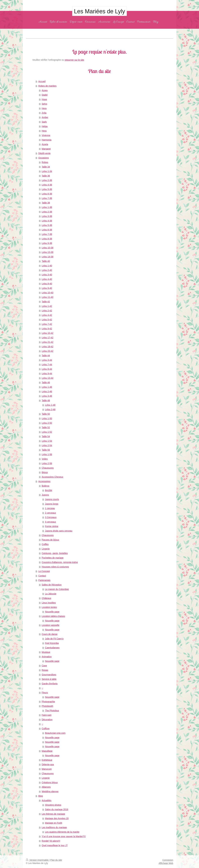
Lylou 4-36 (47, 185)
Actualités (47, 800)
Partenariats (44, 580)
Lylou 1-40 (47, 266)
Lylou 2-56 (47, 463)
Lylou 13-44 (47, 378)
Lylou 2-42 (47, 311)
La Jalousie (51, 594)
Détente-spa (48, 764)
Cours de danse (50, 634)
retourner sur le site (74, 60)
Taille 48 (46, 400)
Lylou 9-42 (47, 329)
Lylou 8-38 (47, 239)
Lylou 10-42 (47, 333)
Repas (45, 670)
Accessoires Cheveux (52, 477)
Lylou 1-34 (47, 171)
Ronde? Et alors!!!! (51, 841)
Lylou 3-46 (47, 396)
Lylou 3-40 (47, 275)
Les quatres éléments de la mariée (62, 832)
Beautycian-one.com (55, 733)
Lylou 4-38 (47, 221)
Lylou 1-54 (47, 441)
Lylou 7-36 (47, 198)
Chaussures (48, 468)
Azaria (45, 144)
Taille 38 (46, 203)
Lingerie (46, 549)
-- (42, 688)
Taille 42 (46, 302)
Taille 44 (46, 356)
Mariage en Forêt (54, 823)
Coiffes (45, 544)
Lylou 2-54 (47, 445)
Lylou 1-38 (47, 207)
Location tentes (49, 607)
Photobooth (47, 706)
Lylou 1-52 (47, 432)
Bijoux (45, 472)
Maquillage (47, 751)
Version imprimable (38, 860)
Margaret (46, 149)
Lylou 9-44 (47, 373)
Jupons (45, 495)
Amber (45, 117)
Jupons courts (52, 499)
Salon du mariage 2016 (57, 809)
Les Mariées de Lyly (99, 11)
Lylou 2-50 (47, 423)
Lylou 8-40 (47, 284)
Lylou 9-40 (47, 288)
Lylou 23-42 (47, 351)
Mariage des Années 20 (57, 818)
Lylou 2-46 (47, 391)
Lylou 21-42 (47, 342)
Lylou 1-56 (47, 454)
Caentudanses (52, 648)
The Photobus (52, 711)
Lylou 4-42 (47, 315)
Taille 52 (46, 427)
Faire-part (47, 715)
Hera (44, 108)
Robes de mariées (47, 86)
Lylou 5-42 (47, 320)
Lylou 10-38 (47, 248)
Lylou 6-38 (47, 230)
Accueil (42, 81)
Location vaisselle (51, 625)
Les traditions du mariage (54, 827)
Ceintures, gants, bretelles (55, 553)
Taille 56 (46, 450)
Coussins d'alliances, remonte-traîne (60, 562)
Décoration (47, 720)
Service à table (49, 679)
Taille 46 (46, 382)
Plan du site (56, 860)
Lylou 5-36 (47, 189)
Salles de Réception (52, 585)
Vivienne (46, 135)
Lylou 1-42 (47, 306)
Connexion (168, 860)
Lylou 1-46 (47, 387)
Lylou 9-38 (47, 243)
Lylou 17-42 (47, 338)
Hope (44, 99)
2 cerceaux (50, 513)
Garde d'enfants (50, 684)
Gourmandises (49, 675)
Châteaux (46, 598)
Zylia (44, 113)
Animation (47, 657)
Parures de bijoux (50, 540)
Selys (44, 104)
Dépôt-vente (44, 153)
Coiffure (46, 729)
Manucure (47, 769)
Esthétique (47, 760)
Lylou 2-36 (47, 180)
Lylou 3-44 (47, 360)
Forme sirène (52, 526)
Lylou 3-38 (47, 216)
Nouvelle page (52, 612)
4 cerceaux (50, 522)
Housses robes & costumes (55, 567)
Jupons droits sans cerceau (59, 531)
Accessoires (44, 481)
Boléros (45, 486)
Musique (46, 652)
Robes (45, 162)
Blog (41, 796)
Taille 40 (46, 261)
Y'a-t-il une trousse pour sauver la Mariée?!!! (64, 836)
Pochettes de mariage (53, 558)
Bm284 (49, 490)
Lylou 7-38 (47, 234)
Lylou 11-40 (47, 297)
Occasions (43, 158)
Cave (44, 666)
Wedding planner (50, 791)
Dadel (45, 95)
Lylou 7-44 (47, 365)
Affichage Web (166, 863)
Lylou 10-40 (47, 293)
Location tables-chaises (53, 616)
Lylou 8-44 (47, 369)
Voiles (45, 459)
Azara (45, 90)
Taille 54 (46, 436)
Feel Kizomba (52, 643)
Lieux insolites (49, 603)
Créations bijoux (50, 782)
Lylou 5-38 (47, 225)
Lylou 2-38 (47, 212)
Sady (44, 122)
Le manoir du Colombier (57, 589)
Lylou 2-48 (50, 409)
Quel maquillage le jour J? (55, 845)
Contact (42, 576)
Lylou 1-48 (50, 405)
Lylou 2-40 (47, 270)
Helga (45, 126)
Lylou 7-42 (47, 324)
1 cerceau (50, 508)
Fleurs (45, 693)
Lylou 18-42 (47, 347)
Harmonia (47, 140)
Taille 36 (46, 176)
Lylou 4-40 (47, 279)
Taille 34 (46, 167)
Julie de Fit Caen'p (54, 639)
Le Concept (44, 571)
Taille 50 (46, 414)
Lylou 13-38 (47, 252)
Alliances (46, 787)
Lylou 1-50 (47, 418)
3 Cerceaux (51, 517)
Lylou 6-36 (47, 194)
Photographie (48, 702)
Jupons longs (52, 504)
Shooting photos (53, 805)
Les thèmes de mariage (53, 814)
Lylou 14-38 (47, 257)
